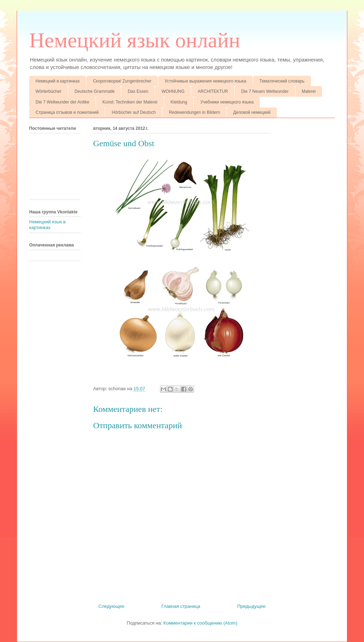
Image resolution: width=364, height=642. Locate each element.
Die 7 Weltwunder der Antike (62, 102)
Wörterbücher (49, 91)
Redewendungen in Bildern (194, 112)
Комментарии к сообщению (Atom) (200, 623)
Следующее (111, 606)
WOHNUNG (173, 91)
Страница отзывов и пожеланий (67, 112)
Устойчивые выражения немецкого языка (205, 81)
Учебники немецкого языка (227, 102)
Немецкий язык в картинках (47, 225)
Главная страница (181, 606)
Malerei (309, 91)
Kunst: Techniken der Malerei (130, 102)
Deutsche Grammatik (95, 91)
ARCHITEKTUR (213, 91)
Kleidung (179, 102)
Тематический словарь (282, 81)
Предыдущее (251, 606)
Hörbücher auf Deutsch (133, 112)
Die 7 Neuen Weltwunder (265, 91)
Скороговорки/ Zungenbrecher (122, 81)
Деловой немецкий (252, 112)
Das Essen (138, 91)
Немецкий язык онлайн (135, 40)
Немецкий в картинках (58, 81)
